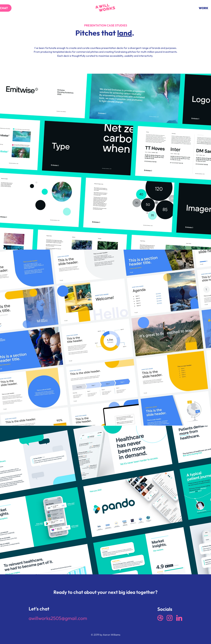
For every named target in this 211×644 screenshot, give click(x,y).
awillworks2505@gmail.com (58, 618)
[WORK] (204, 8)
